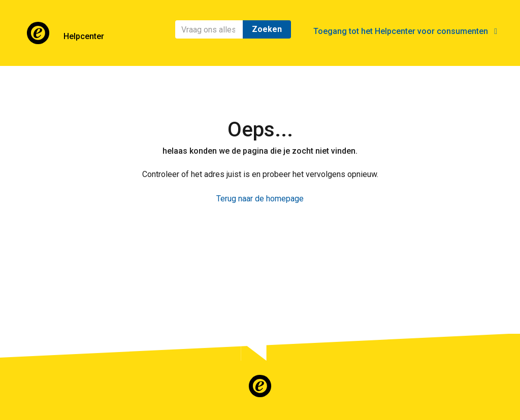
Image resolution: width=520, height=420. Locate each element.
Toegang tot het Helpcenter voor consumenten (405, 31)
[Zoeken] (209, 29)
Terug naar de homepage (260, 199)
